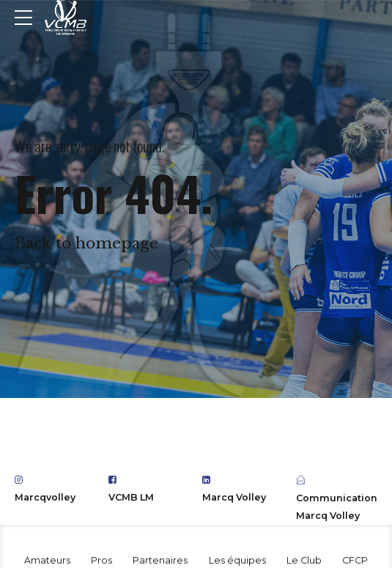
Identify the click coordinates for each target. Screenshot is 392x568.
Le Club (304, 560)
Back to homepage (86, 243)
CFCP (355, 560)
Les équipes (237, 560)
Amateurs (47, 560)
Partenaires (160, 560)
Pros (101, 560)
